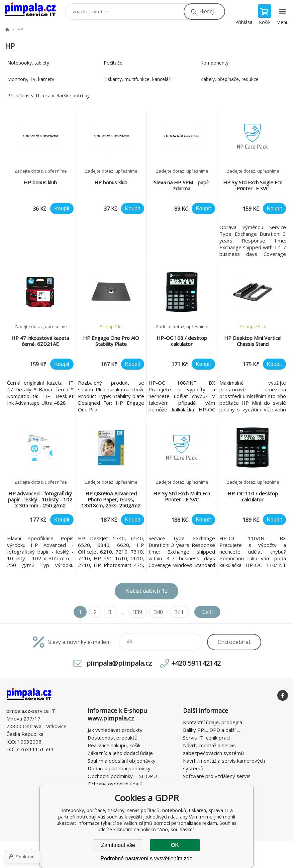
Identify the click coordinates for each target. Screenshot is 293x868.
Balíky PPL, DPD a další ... (211, 730)
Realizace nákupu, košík (114, 745)
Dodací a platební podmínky (119, 768)
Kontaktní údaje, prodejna (213, 722)
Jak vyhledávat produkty (115, 730)
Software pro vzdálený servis (217, 776)
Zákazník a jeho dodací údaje (120, 753)
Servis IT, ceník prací (206, 738)
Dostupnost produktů (113, 738)
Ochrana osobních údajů (115, 784)
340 (156, 612)
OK (175, 845)
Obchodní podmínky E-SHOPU (122, 776)
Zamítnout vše (118, 845)
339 (135, 612)
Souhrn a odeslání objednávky (122, 761)
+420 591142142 (196, 663)
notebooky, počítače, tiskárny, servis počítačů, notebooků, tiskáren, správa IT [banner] (35, 10)
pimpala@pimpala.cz (119, 663)
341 (177, 612)
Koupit (62, 209)
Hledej (206, 11)
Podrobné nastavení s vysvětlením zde (147, 858)
